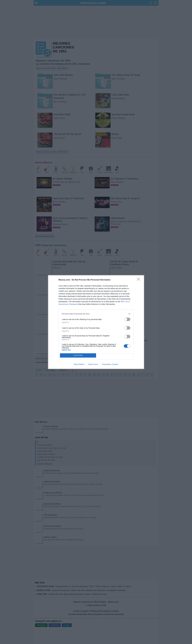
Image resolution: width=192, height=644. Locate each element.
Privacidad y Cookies (110, 364)
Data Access (93, 364)
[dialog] (96, 322)
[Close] (139, 280)
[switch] (127, 319)
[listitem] (96, 314)
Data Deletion (79, 364)
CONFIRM (78, 355)
